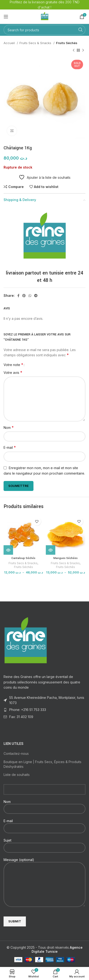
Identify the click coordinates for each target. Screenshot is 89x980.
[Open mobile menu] (6, 17)
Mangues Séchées (66, 558)
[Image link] (26, 640)
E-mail (10, 447)
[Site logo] (45, 16)
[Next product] (83, 50)
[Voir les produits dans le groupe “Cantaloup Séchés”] (8, 550)
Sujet (44, 844)
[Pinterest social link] (24, 296)
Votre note (13, 365)
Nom (9, 427)
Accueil (10, 43)
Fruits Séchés (67, 43)
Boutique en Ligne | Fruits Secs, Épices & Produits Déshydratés (42, 764)
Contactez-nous (16, 753)
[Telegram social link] (36, 296)
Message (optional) (44, 872)
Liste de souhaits (17, 775)
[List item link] (44, 710)
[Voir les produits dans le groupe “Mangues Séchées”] (51, 550)
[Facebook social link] (18, 296)
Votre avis (13, 372)
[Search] (44, 30)
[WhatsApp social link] (30, 296)
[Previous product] (74, 50)
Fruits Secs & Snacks (36, 43)
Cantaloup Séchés (23, 558)
